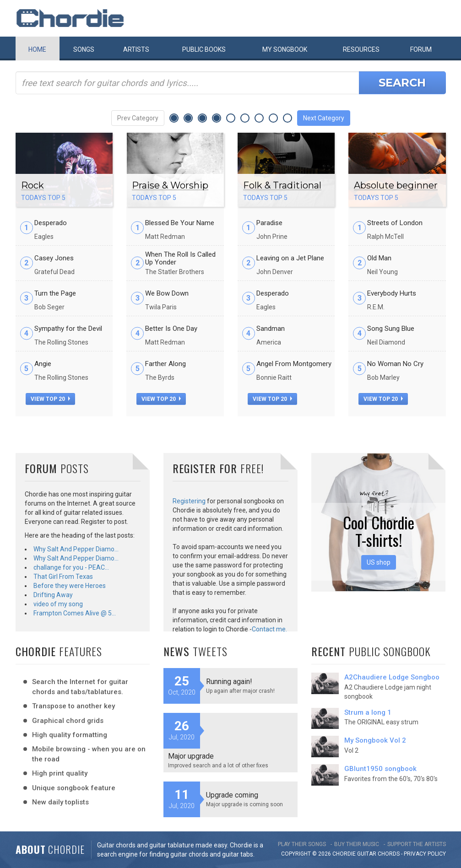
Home (37, 49)
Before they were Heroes (70, 586)
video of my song (58, 604)
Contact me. (269, 629)
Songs (84, 49)
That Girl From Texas (63, 577)
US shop (379, 562)
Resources (361, 49)
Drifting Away (53, 595)
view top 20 (50, 399)
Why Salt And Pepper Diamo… (76, 549)
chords (389, 854)
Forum (421, 49)
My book (285, 49)
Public (204, 49)
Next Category (324, 118)
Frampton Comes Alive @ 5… (75, 613)
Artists (136, 49)
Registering (189, 501)
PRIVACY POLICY (425, 854)
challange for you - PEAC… (71, 567)
